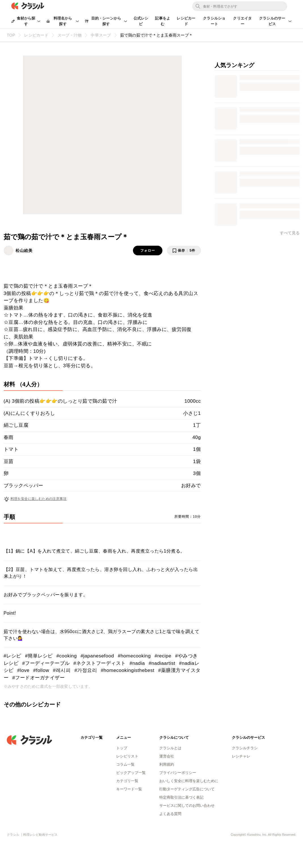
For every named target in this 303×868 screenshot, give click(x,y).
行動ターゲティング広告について (187, 789)
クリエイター (242, 21)
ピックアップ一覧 (131, 773)
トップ (122, 748)
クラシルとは (170, 748)
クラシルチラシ (245, 748)
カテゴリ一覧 (127, 781)
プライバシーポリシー (178, 773)
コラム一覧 (125, 764)
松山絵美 (24, 251)
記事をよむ (163, 21)
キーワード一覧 (129, 789)
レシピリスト (127, 756)
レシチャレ (241, 756)
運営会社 (167, 756)
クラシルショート (214, 21)
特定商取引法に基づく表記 (181, 797)
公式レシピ (141, 21)
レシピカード (186, 21)
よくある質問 (170, 814)
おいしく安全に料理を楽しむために (189, 781)
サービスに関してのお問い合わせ (187, 806)
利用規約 (167, 764)
